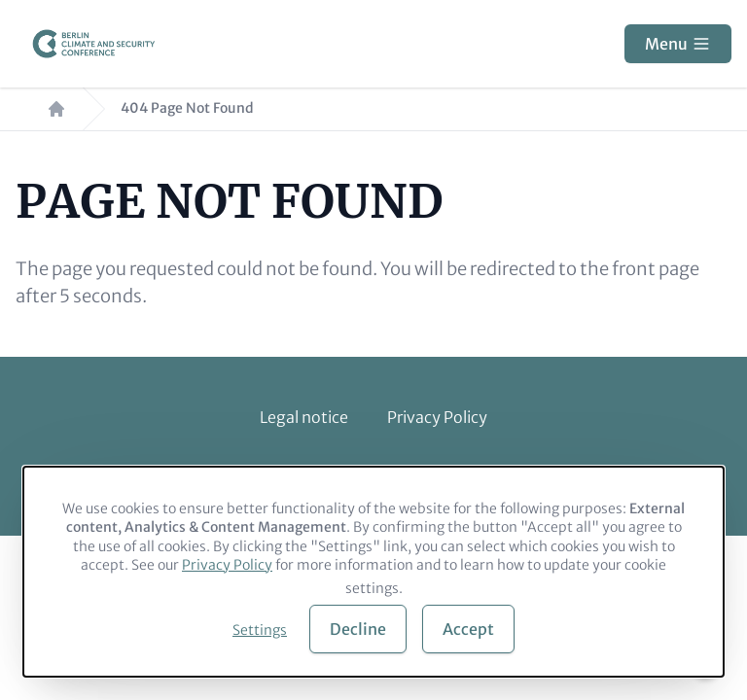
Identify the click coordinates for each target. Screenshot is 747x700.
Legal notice (304, 417)
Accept (468, 629)
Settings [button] (260, 630)
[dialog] (373, 572)
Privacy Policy (437, 417)
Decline (358, 629)
